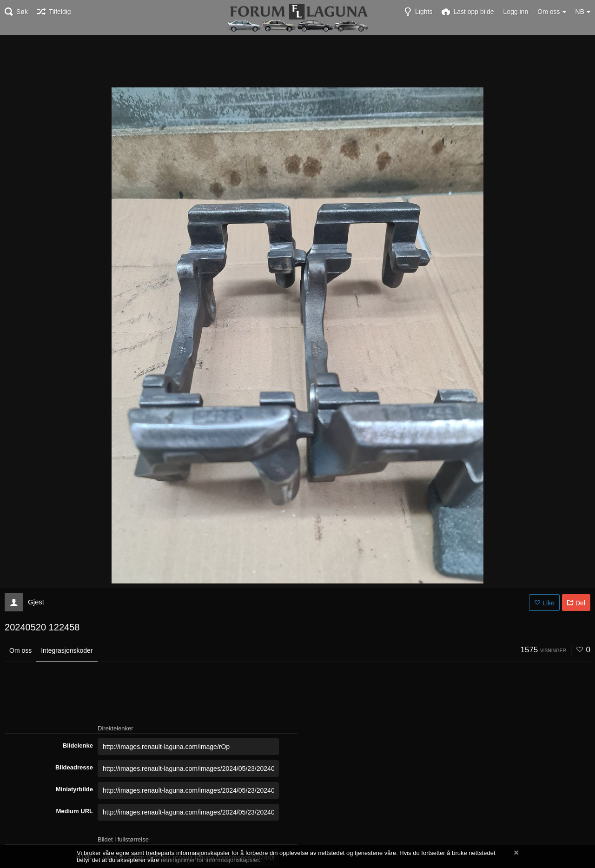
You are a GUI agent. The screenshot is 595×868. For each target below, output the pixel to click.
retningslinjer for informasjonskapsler (210, 860)
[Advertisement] (297, 60)
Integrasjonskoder (67, 650)
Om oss (20, 650)
